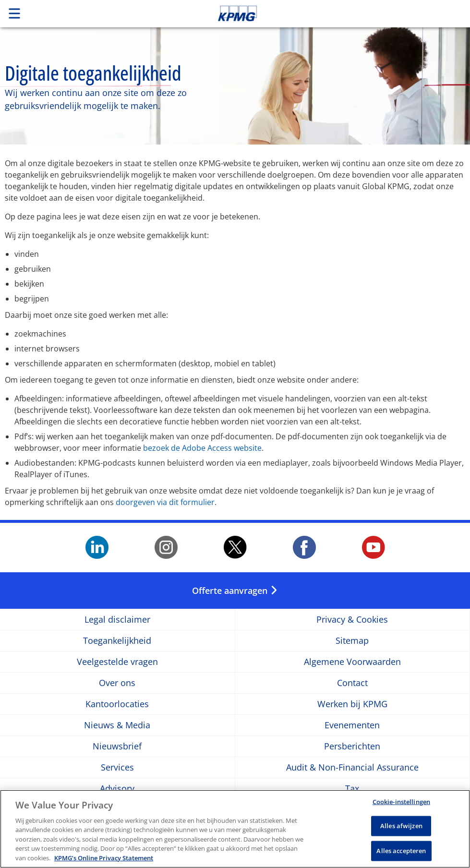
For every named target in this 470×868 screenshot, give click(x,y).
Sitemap (352, 641)
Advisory (117, 789)
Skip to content (330, 13)
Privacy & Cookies (352, 620)
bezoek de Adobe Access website (202, 448)
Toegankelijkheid (117, 641)
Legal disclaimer (117, 620)
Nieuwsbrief (117, 746)
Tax (352, 789)
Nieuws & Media (117, 725)
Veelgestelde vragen (117, 662)
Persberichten (352, 746)
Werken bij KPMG (352, 704)
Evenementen (352, 725)
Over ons (117, 683)
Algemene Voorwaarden (352, 662)
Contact (352, 683)
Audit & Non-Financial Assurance (352, 767)
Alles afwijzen (401, 830)
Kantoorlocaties (117, 704)
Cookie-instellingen (401, 806)
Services (117, 767)
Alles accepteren (401, 855)
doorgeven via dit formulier (165, 502)
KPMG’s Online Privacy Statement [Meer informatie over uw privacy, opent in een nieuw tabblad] (104, 863)
